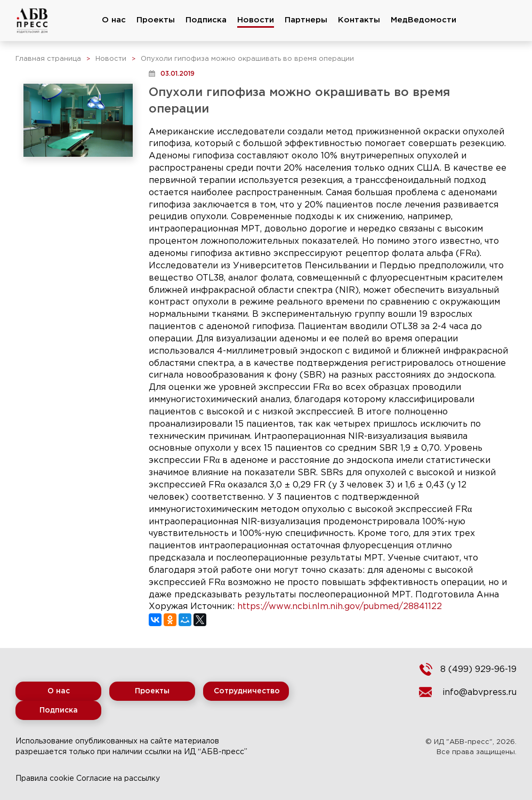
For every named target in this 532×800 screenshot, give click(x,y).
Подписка (206, 20)
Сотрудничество (247, 691)
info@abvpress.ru (479, 693)
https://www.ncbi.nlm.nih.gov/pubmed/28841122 (340, 607)
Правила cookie (45, 779)
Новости (256, 20)
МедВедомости (424, 20)
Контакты (359, 20)
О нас (114, 20)
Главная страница (48, 59)
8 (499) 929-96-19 (478, 670)
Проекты (156, 20)
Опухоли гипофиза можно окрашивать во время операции (247, 59)
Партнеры (306, 20)
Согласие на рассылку (118, 779)
